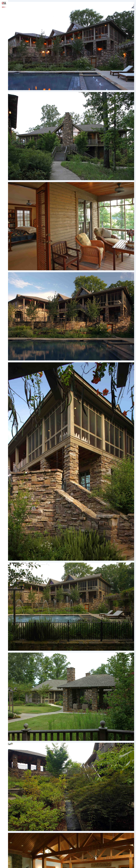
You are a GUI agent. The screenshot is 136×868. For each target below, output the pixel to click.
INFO (4, 7)
